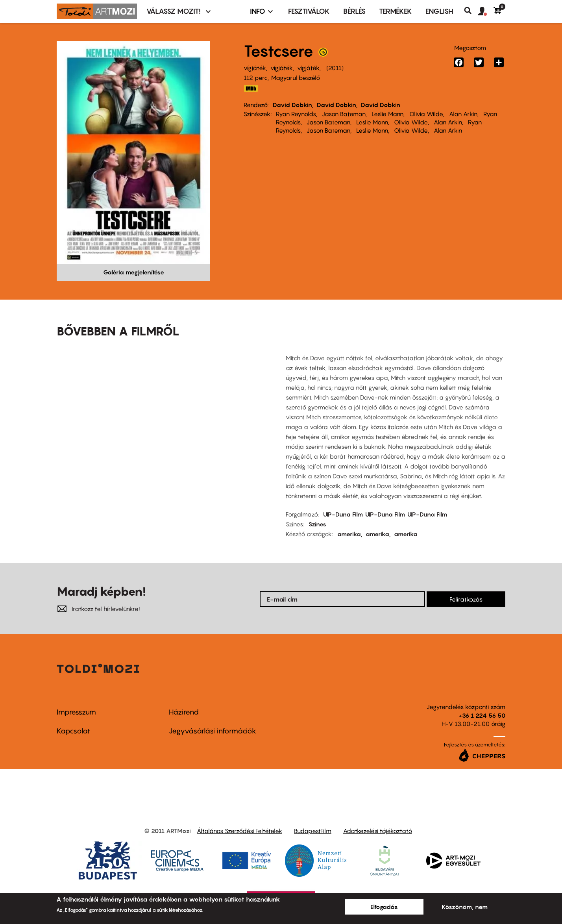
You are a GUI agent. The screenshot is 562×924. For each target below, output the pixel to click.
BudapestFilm (313, 831)
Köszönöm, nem (465, 907)
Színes (317, 524)
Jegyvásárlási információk (213, 731)
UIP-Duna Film (343, 514)
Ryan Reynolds (296, 114)
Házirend (184, 712)
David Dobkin (292, 105)
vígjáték (255, 68)
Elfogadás (384, 907)
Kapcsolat (73, 731)
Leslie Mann (387, 114)
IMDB (251, 88)
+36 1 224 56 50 (482, 715)
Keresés (471, 11)
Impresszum (76, 712)
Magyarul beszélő (296, 78)
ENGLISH (439, 11)
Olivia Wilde (426, 114)
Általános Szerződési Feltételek (239, 831)
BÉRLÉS (354, 11)
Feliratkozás (466, 599)
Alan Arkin (463, 114)
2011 (335, 68)
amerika (349, 534)
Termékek (396, 11)
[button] (486, 11)
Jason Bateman (344, 114)
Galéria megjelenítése (134, 272)
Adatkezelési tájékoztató (378, 831)
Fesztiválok (309, 11)
